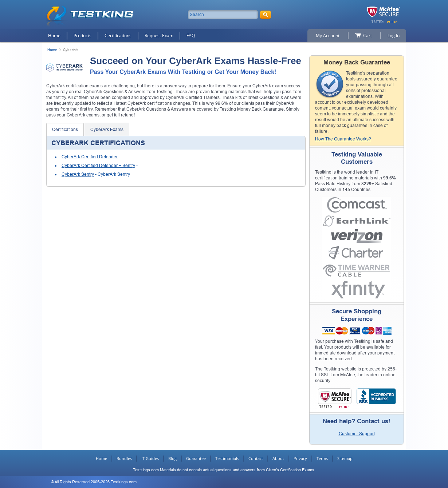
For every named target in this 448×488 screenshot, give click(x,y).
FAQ (191, 35)
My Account (328, 35)
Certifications (118, 35)
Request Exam (159, 35)
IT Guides (150, 458)
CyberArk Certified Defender (90, 157)
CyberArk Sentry (78, 174)
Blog (172, 458)
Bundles (124, 458)
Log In (394, 35)
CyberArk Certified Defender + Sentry (98, 166)
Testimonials (227, 458)
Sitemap (345, 458)
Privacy (300, 458)
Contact (256, 458)
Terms (322, 458)
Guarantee (196, 458)
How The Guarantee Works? (343, 139)
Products (82, 35)
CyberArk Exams (107, 130)
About (278, 458)
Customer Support (357, 434)
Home (54, 35)
